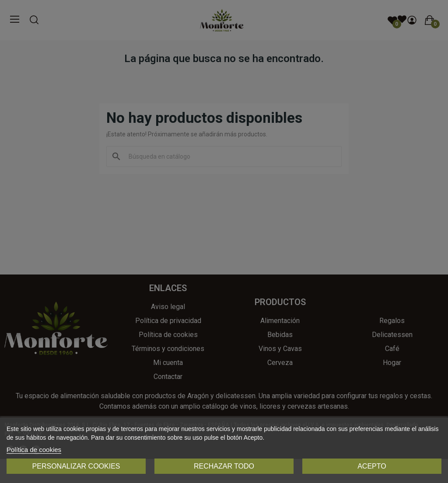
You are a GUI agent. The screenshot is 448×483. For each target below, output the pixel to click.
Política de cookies (34, 450)
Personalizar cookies (76, 466)
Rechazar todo (224, 466)
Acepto (372, 466)
